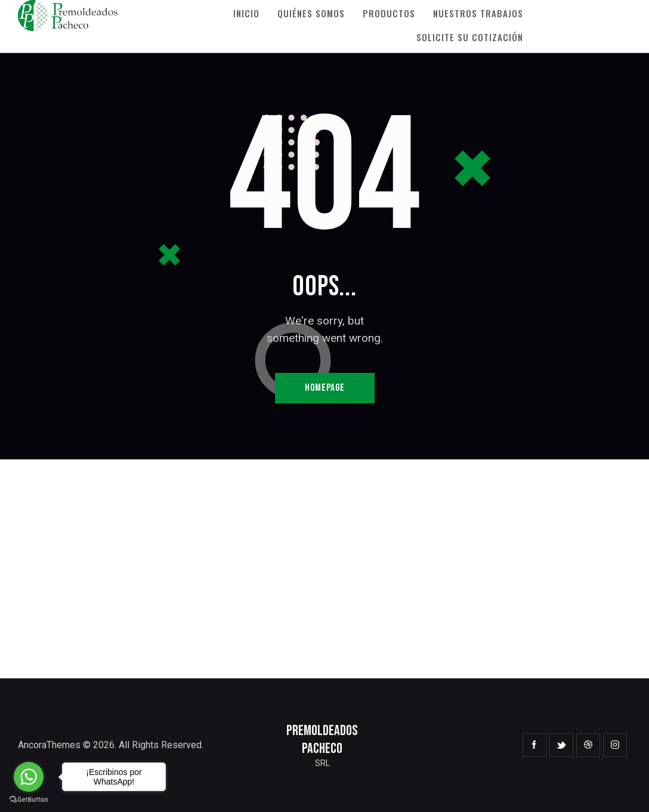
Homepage (325, 388)
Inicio (246, 13)
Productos (389, 13)
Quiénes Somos (311, 13)
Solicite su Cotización (470, 37)
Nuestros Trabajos (478, 13)
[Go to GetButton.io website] (29, 800)
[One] (324, 569)
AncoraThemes (49, 745)
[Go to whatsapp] (29, 777)
